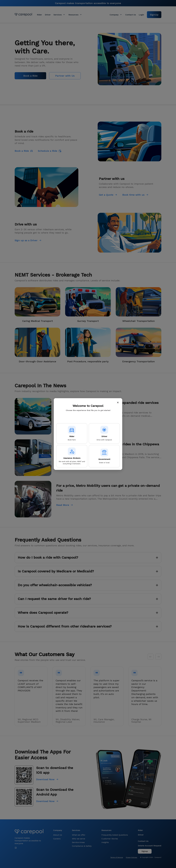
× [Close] (118, 402)
